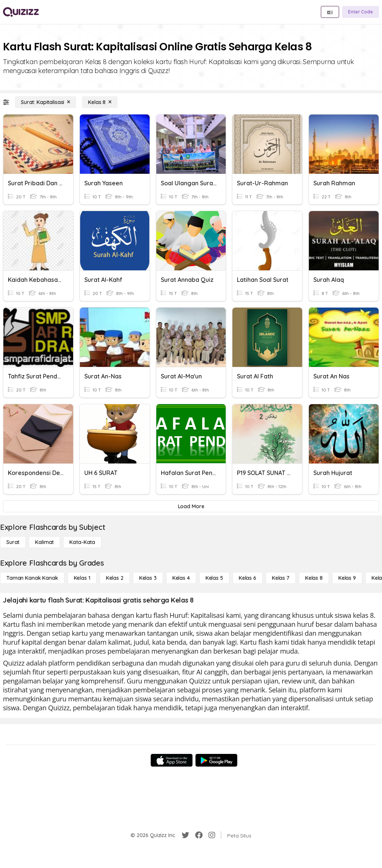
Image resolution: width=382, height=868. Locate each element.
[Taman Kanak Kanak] (32, 578)
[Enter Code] (361, 12)
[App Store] (172, 760)
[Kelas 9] (347, 578)
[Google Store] (216, 760)
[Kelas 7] (281, 578)
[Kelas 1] (82, 578)
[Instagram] (212, 835)
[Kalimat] (44, 542)
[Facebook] (199, 835)
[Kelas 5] (214, 578)
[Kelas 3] (148, 578)
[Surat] (13, 542)
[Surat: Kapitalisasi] (46, 102)
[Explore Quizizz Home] (21, 12)
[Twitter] (185, 835)
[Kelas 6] (248, 578)
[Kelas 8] (100, 102)
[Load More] (191, 506)
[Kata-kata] (82, 542)
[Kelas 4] (181, 578)
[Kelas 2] (115, 578)
